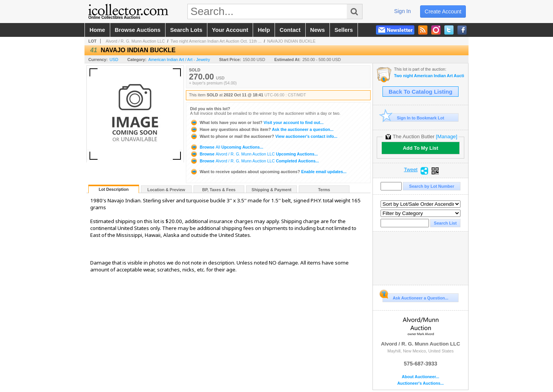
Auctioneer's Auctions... (420, 383)
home (97, 30)
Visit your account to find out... (257, 122)
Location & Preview (166, 190)
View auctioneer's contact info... (264, 136)
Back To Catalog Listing (421, 92)
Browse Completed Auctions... (254, 161)
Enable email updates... (268, 172)
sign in (402, 11)
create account (443, 12)
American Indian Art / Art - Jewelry (179, 60)
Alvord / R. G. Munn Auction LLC (135, 41)
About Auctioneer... (420, 377)
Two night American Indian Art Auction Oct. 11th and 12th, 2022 (429, 76)
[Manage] (446, 136)
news (318, 30)
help (264, 30)
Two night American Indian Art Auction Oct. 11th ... (216, 41)
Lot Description (114, 189)
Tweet (411, 170)
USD (114, 60)
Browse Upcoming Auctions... (227, 147)
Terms (324, 190)
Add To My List (421, 148)
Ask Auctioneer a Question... (415, 297)
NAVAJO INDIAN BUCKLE (291, 41)
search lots (186, 30)
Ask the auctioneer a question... (262, 129)
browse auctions (138, 30)
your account (230, 30)
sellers (344, 30)
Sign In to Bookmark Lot (413, 118)
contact (290, 30)
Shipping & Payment (272, 190)
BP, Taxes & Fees (219, 190)
